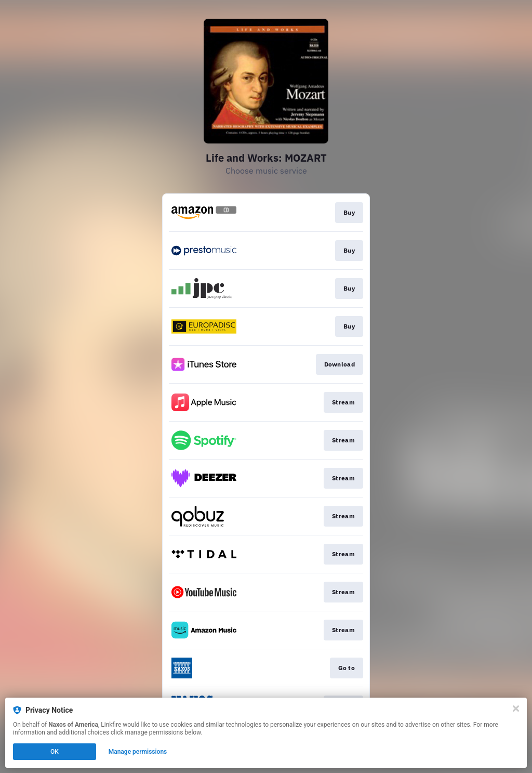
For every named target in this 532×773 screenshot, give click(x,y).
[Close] (516, 709)
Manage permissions (138, 752)
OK (55, 752)
